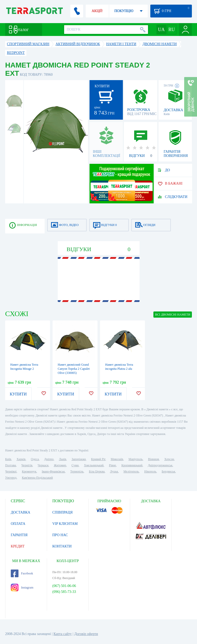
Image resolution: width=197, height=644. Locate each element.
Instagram (22, 588)
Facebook (22, 573)
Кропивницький (132, 465)
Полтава (11, 465)
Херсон (169, 459)
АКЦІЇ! (97, 11)
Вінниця (154, 459)
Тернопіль (77, 471)
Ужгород (11, 478)
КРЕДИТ (18, 546)
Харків (21, 459)
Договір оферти (86, 634)
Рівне (112, 465)
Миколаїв (117, 459)
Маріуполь (136, 459)
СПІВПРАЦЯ (62, 512)
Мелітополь (131, 471)
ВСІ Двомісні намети (173, 315)
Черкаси (43, 465)
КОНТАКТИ (62, 546)
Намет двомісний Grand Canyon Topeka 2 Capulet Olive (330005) (74, 369)
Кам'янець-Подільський (37, 478)
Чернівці (11, 471)
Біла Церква (97, 471)
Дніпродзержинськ (160, 465)
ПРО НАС (60, 535)
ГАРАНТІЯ (19, 535)
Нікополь (150, 471)
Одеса (35, 459)
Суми (75, 465)
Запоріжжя (79, 459)
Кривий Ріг (98, 459)
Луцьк (114, 471)
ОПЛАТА (18, 524)
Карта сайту (62, 634)
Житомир (60, 465)
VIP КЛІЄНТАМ (65, 524)
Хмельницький (94, 465)
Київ (8, 459)
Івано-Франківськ (53, 471)
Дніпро (49, 459)
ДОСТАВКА (21, 512)
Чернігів (27, 465)
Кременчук (29, 471)
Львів (63, 459)
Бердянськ (168, 471)
